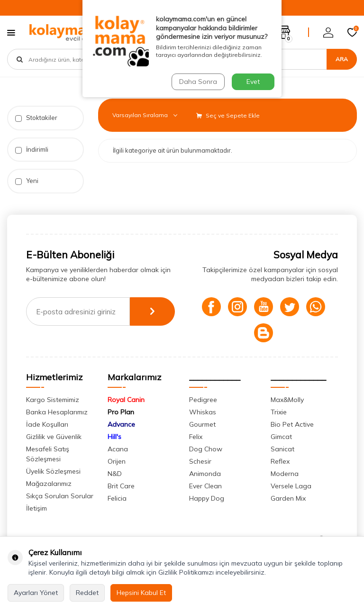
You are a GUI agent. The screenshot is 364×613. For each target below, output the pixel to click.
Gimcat (281, 437)
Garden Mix (288, 498)
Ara (342, 59)
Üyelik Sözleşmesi (53, 471)
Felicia (117, 498)
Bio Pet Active (292, 424)
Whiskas (203, 412)
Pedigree (203, 400)
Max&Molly (287, 400)
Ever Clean (205, 486)
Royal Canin (126, 400)
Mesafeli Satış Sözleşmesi (48, 454)
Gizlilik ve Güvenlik (54, 437)
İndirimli (32, 150)
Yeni (27, 181)
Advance (121, 424)
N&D (115, 474)
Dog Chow (206, 449)
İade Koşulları (47, 424)
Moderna (285, 474)
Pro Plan (121, 412)
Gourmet (202, 424)
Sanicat (282, 449)
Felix (196, 437)
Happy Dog (207, 498)
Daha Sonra (198, 82)
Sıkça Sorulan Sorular (60, 496)
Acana (118, 449)
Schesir (200, 461)
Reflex (280, 461)
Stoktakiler (36, 118)
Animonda (205, 474)
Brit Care (121, 486)
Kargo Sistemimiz (53, 400)
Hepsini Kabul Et (141, 593)
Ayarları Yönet (36, 593)
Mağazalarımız (49, 484)
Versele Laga (291, 486)
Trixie (279, 412)
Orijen (117, 461)
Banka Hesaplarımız (57, 412)
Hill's (114, 437)
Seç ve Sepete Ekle (228, 115)
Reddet (87, 593)
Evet (253, 82)
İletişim (36, 508)
